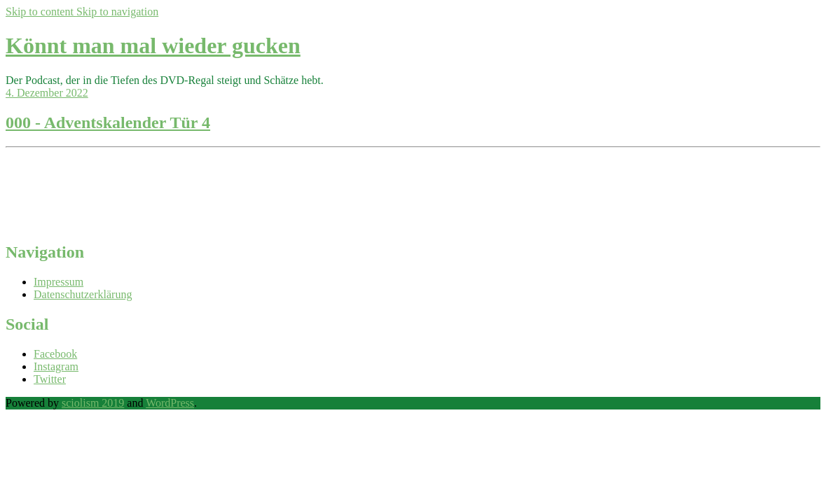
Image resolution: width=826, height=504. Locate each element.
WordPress (170, 403)
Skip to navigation (117, 12)
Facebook (55, 354)
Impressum (58, 282)
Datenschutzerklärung (83, 294)
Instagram (56, 366)
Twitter (50, 379)
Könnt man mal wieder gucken (153, 45)
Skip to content (41, 12)
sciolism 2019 (93, 403)
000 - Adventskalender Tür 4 (108, 122)
